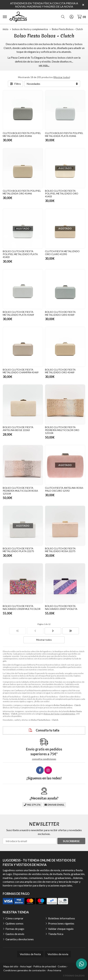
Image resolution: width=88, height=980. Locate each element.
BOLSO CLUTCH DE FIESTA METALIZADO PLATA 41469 (18, 313)
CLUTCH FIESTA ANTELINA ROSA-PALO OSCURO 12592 (64, 489)
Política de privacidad (45, 966)
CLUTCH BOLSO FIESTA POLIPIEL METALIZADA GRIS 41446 (22, 134)
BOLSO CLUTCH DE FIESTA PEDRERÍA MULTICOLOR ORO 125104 (62, 430)
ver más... (44, 65)
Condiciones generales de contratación (24, 970)
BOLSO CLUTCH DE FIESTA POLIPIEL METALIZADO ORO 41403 (62, 194)
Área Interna (54, 970)
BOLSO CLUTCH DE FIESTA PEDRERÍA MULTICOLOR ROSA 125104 (20, 491)
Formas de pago (15, 929)
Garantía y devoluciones (20, 939)
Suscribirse (71, 841)
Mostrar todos (62, 77)
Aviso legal (26, 966)
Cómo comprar (14, 918)
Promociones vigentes (61, 923)
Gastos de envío (15, 934)
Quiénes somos (14, 923)
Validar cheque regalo (61, 929)
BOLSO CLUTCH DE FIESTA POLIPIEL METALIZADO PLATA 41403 (20, 254)
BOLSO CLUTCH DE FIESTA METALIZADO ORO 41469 (60, 371)
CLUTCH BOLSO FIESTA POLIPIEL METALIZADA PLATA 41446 (64, 134)
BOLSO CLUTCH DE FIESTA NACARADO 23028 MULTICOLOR (22, 607)
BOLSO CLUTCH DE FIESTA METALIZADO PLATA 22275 (18, 550)
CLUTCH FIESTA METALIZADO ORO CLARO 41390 (62, 253)
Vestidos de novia (58, 954)
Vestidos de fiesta (30, 954)
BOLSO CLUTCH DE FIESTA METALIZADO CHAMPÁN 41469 (21, 371)
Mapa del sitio (11, 966)
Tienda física (56, 934)
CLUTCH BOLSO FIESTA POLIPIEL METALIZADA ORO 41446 (22, 192)
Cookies (62, 966)
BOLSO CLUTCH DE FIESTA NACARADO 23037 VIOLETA (61, 607)
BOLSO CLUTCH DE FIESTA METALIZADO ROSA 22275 (60, 550)
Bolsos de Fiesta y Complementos (60, 714)
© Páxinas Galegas (74, 976)
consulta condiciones (44, 759)
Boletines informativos (62, 918)
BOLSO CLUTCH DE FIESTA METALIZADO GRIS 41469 (60, 313)
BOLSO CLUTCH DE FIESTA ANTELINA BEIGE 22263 (18, 429)
